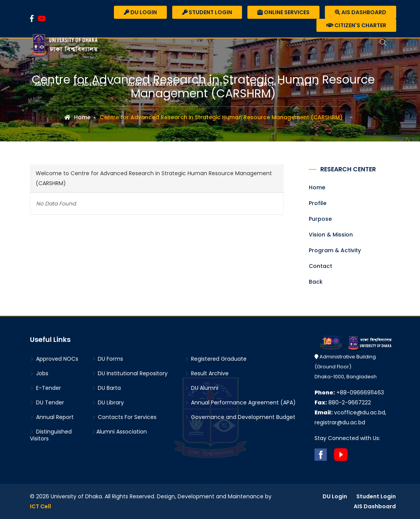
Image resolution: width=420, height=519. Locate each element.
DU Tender (47, 402)
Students (212, 84)
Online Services (283, 12)
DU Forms (107, 359)
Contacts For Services (124, 417)
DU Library (108, 402)
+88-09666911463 (349, 393)
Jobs (39, 373)
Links (305, 84)
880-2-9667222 (343, 402)
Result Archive (207, 373)
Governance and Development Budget (240, 417)
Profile (318, 203)
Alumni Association (119, 432)
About (45, 84)
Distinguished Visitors (51, 435)
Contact (320, 266)
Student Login (207, 12)
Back (316, 282)
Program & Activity (335, 250)
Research (262, 84)
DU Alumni (202, 388)
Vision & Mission (331, 235)
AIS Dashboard (361, 12)
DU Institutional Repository (130, 373)
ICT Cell (40, 506)
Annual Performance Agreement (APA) (240, 402)
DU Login (140, 12)
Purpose (320, 219)
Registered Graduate (216, 359)
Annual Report (52, 417)
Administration (153, 84)
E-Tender (45, 388)
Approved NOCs (54, 359)
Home (77, 117)
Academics (91, 84)
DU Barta (106, 388)
